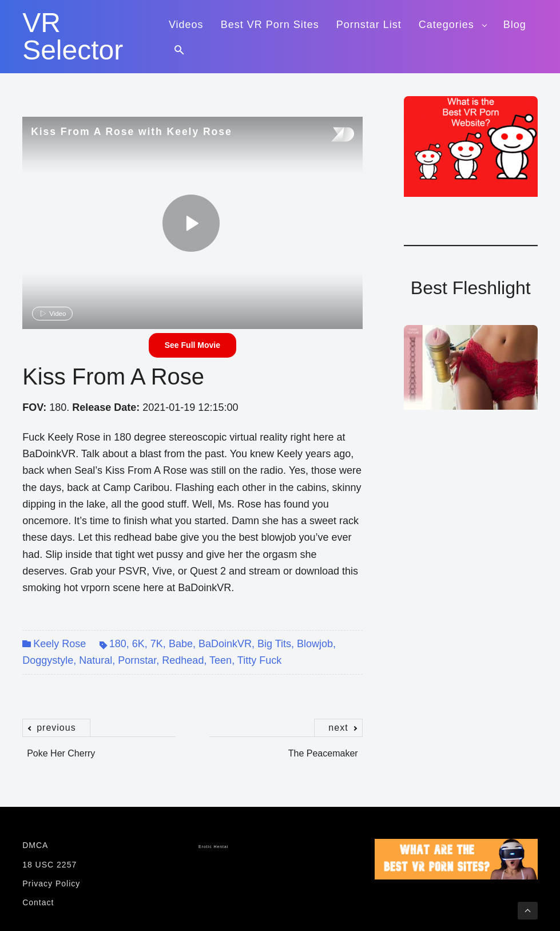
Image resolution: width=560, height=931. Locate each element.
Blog (515, 25)
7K (157, 644)
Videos (186, 25)
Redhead (183, 660)
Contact (38, 902)
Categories (446, 25)
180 (118, 644)
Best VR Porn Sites (270, 25)
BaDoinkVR (225, 644)
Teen (221, 660)
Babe (181, 644)
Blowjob (315, 644)
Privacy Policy (51, 884)
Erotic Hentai (213, 847)
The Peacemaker (325, 747)
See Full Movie (192, 345)
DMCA (35, 845)
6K (138, 644)
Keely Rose (59, 644)
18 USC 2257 (49, 865)
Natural (96, 660)
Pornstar (137, 660)
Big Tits (274, 644)
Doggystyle (48, 660)
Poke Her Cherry (59, 747)
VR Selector (73, 37)
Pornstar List (369, 25)
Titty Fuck (259, 660)
